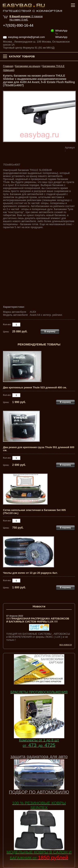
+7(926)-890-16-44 (18, 25)
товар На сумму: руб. (26, 18)
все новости (66, 645)
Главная (8, 66)
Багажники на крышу (28, 66)
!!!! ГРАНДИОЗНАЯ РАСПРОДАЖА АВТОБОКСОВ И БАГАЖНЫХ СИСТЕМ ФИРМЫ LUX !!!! (38, 620)
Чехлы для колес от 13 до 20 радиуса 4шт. (30, 573)
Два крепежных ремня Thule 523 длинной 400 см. (35, 387)
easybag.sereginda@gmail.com (26, 37)
